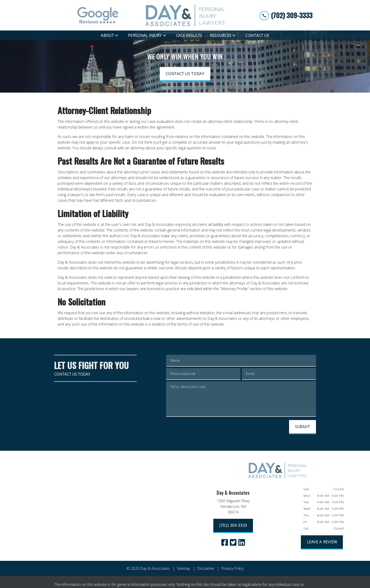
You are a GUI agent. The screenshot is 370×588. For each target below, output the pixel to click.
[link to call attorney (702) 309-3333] (286, 15)
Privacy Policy (233, 568)
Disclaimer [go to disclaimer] (206, 568)
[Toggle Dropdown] (118, 35)
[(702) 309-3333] (233, 526)
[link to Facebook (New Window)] (225, 542)
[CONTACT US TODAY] (185, 74)
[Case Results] (189, 35)
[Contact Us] (257, 35)
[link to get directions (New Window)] (233, 507)
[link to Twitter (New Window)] (233, 542)
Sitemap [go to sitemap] (183, 568)
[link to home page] (185, 15)
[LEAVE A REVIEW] (322, 542)
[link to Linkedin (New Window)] (242, 542)
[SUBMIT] (303, 427)
